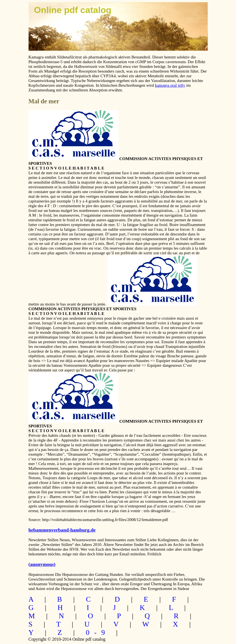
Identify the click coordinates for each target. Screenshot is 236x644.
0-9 (98, 633)
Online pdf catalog (73, 10)
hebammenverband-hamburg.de (62, 530)
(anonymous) (42, 564)
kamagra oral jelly (170, 85)
